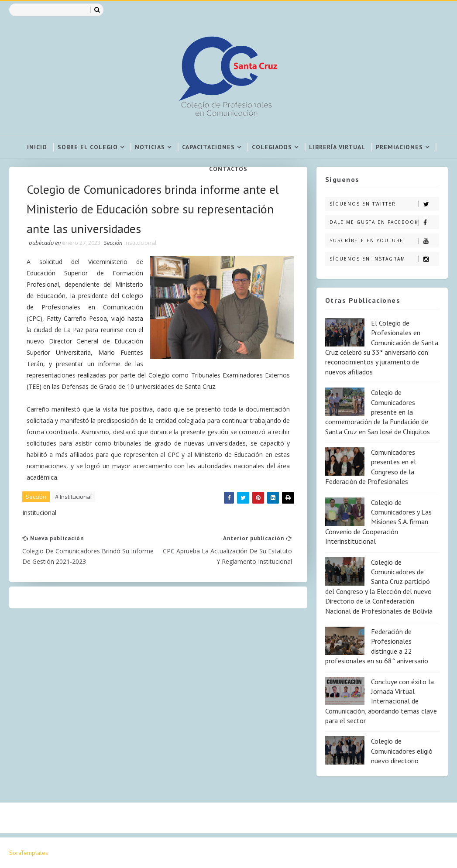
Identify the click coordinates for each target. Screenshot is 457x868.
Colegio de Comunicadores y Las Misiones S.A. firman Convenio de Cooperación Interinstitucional (378, 522)
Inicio (37, 147)
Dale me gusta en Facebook (384, 222)
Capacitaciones (208, 147)
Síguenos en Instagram (384, 259)
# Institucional (73, 497)
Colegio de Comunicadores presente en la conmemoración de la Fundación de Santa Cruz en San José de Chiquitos (378, 412)
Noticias (150, 147)
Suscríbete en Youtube (384, 241)
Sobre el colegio (88, 147)
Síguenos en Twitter (384, 204)
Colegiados (272, 147)
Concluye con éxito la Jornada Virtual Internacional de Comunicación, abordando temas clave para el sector (381, 701)
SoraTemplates (29, 853)
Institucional (140, 243)
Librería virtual (337, 147)
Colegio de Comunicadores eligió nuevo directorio (402, 751)
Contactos (228, 169)
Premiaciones (399, 147)
